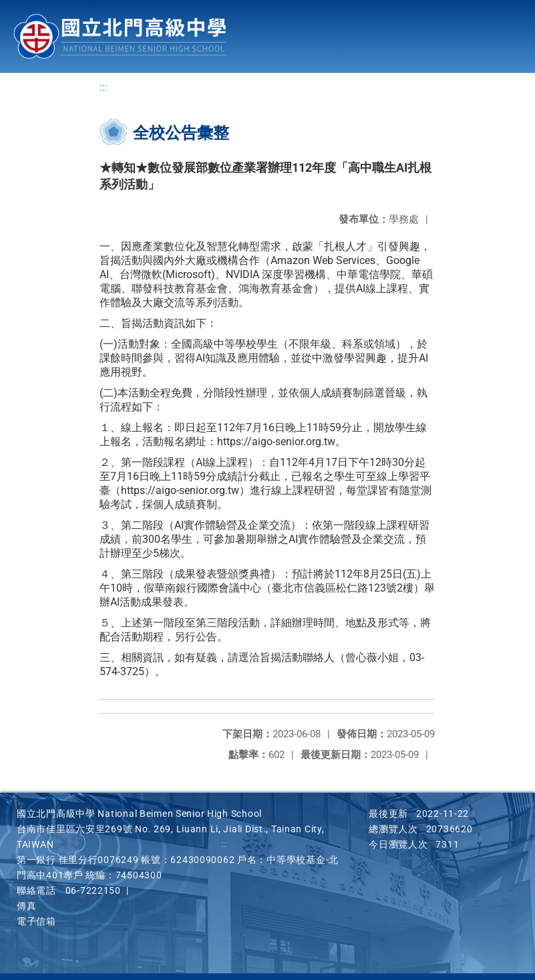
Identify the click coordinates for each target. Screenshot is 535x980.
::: (104, 87)
